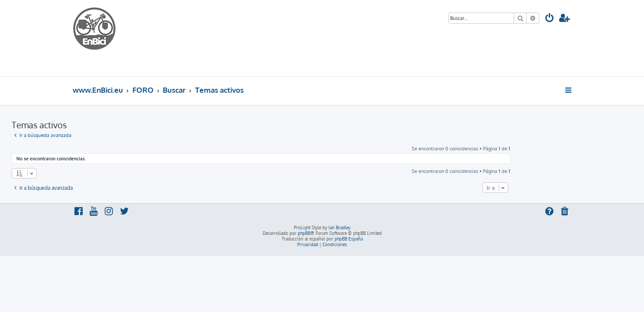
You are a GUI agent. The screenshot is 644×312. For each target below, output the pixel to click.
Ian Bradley (340, 227)
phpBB (304, 233)
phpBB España (349, 239)
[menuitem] (550, 19)
